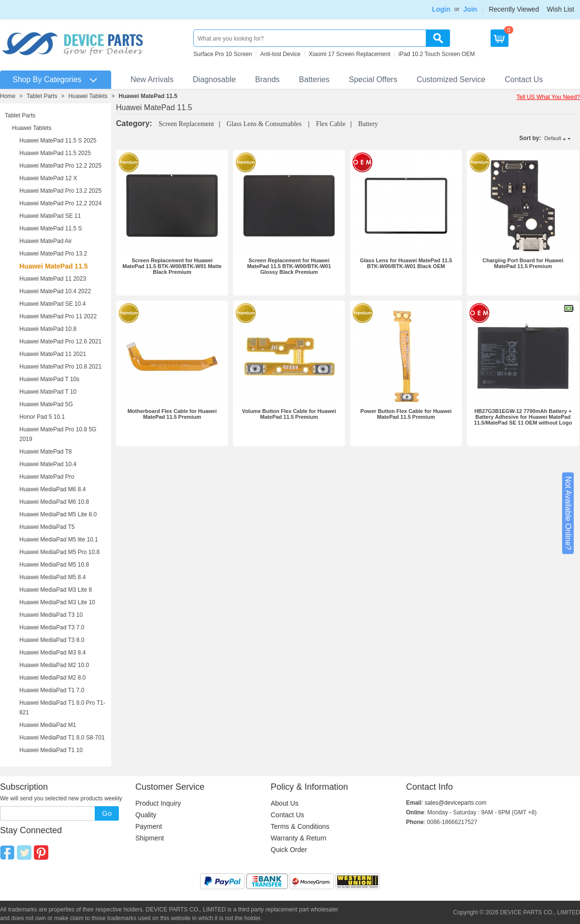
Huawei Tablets (88, 96)
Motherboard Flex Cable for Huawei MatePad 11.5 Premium (172, 414)
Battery (368, 124)
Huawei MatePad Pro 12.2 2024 (60, 203)
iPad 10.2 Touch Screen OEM (437, 54)
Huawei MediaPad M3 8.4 (52, 653)
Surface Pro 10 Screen (223, 54)
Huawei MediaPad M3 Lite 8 (56, 590)
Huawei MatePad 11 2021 (53, 354)
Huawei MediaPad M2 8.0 (52, 678)
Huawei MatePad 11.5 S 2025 (58, 141)
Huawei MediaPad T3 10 (51, 615)
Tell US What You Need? (548, 97)
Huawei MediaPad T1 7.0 (52, 690)
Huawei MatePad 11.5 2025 (55, 153)
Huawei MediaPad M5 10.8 (54, 565)
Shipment (150, 838)
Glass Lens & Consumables (265, 124)
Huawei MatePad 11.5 (148, 96)
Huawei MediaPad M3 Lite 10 (57, 602)
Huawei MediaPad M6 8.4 (52, 489)
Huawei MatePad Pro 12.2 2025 (60, 166)
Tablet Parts (42, 96)
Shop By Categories (47, 79)
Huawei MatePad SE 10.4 (52, 304)
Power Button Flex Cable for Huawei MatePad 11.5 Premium (406, 414)
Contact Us (524, 79)
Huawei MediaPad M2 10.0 (54, 665)
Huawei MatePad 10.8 (48, 329)
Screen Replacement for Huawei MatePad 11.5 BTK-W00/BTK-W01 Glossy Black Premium (289, 266)
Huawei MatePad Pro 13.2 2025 (60, 191)
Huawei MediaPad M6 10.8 (54, 502)
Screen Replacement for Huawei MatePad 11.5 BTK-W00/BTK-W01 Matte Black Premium (172, 266)
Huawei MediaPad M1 (48, 725)
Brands (268, 79)
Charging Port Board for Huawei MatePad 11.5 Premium (523, 263)
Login (441, 9)
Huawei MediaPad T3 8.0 (52, 640)
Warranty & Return (298, 838)
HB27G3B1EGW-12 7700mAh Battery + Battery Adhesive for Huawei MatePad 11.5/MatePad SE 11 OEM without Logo (523, 417)
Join (470, 9)
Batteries (314, 79)
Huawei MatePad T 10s (49, 379)
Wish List (560, 9)
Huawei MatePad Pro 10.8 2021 (60, 367)
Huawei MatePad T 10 (48, 392)
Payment (149, 826)
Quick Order (289, 850)
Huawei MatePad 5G (46, 404)
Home (8, 96)
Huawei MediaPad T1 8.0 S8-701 (62, 738)
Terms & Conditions (300, 826)
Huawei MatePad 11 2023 (53, 279)
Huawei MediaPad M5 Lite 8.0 (58, 514)
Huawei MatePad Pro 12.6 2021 (60, 341)
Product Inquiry (158, 803)
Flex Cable (331, 124)
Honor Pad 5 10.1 (42, 417)
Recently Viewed (514, 9)
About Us (285, 803)
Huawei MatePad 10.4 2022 (55, 291)
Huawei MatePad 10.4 (48, 464)
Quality (146, 815)
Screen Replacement (186, 124)
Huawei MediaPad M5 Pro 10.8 (59, 552)
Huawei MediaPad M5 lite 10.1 (59, 540)
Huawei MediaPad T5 (47, 527)
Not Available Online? (568, 513)
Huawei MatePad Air (46, 241)
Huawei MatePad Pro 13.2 (53, 254)
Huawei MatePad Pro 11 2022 (58, 316)
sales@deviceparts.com (456, 803)
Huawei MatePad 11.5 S (51, 228)
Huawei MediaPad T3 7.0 (52, 627)
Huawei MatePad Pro (47, 477)
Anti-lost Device (280, 54)
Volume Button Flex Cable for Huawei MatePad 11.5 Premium (289, 414)
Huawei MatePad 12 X (48, 178)
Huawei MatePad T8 (46, 452)
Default (553, 138)
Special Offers (373, 79)
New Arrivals (152, 79)
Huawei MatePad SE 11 (50, 216)
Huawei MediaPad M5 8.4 (52, 577)
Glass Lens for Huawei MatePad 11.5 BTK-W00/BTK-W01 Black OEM (406, 263)
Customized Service (451, 79)
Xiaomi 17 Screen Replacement (350, 54)
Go (107, 813)
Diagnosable (214, 79)
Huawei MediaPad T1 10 (51, 750)
